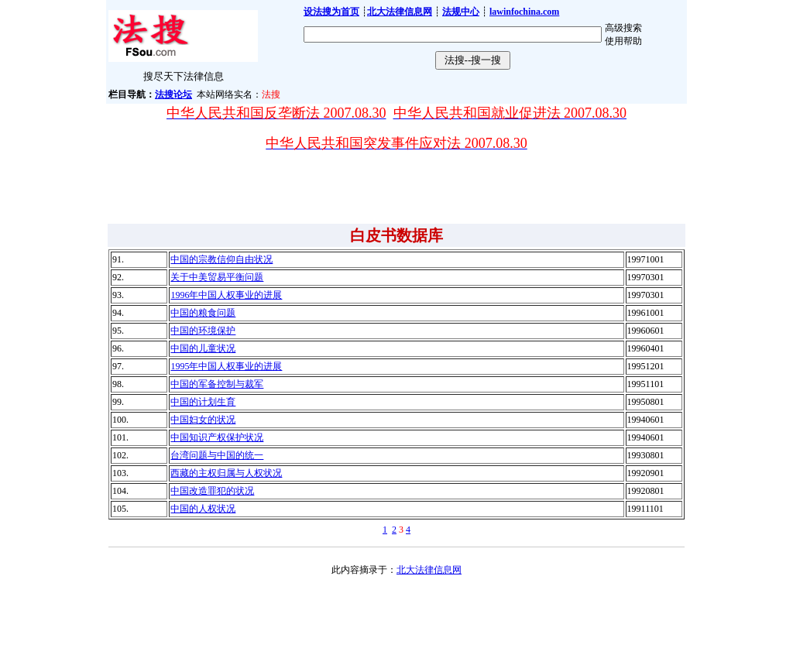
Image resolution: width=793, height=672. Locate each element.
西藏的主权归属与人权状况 (226, 473)
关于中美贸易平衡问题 (217, 277)
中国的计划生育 (203, 402)
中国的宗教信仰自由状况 (221, 259)
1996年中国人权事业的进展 (226, 295)
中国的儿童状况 (203, 348)
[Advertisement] (396, 187)
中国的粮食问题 (203, 313)
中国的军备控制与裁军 (217, 384)
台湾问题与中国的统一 (217, 455)
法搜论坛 (173, 94)
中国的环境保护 (203, 331)
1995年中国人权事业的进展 (226, 366)
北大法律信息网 (429, 570)
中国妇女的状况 (203, 420)
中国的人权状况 (203, 509)
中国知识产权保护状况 (217, 437)
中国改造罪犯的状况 (212, 491)
